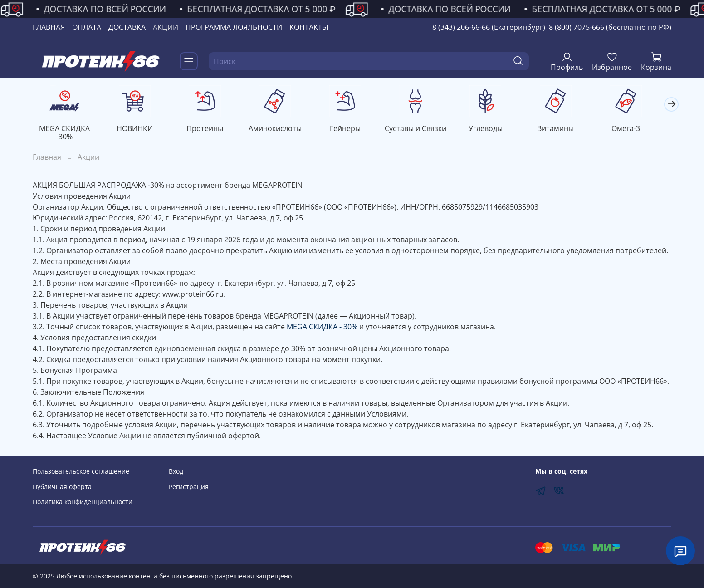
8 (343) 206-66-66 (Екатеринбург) (489, 27)
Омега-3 (639, 129)
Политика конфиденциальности (83, 502)
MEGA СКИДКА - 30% (322, 328)
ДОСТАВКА (127, 27)
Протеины (209, 129)
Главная (47, 157)
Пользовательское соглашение (81, 471)
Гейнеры (352, 129)
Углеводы (496, 129)
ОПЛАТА (87, 27)
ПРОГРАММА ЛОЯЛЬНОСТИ (234, 27)
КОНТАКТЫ (309, 27)
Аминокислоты (281, 129)
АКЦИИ (166, 27)
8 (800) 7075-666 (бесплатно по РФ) (610, 27)
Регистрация (189, 487)
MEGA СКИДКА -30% (65, 133)
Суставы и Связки (424, 129)
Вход (176, 471)
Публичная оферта (62, 487)
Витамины (567, 129)
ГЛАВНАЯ (49, 27)
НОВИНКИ (137, 129)
